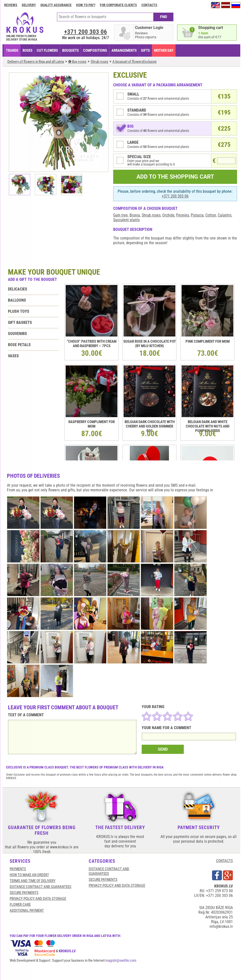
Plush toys (19, 311)
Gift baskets (20, 323)
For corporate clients (118, 5)
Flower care (20, 905)
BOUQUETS (70, 50)
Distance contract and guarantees (40, 887)
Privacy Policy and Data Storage (38, 899)
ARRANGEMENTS (124, 50)
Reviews (11, 5)
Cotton (211, 215)
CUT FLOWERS (47, 50)
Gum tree (121, 215)
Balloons (17, 300)
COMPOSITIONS (95, 50)
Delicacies (18, 289)
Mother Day (164, 50)
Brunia (135, 215)
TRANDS (12, 50)
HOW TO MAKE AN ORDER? (29, 875)
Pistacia (197, 215)
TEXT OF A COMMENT (26, 715)
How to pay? (86, 5)
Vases (13, 356)
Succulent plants (126, 220)
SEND (163, 749)
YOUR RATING (153, 707)
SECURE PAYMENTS (24, 893)
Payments (18, 869)
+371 (86, 32)
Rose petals (19, 345)
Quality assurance (56, 5)
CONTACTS (224, 861)
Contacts (149, 5)
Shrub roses (151, 215)
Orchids (168, 215)
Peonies (183, 215)
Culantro (225, 215)
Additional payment (27, 910)
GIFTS (145, 50)
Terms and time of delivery (33, 881)
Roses (27, 50)
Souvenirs (17, 334)
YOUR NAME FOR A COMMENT (166, 728)
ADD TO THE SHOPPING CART (175, 177)
